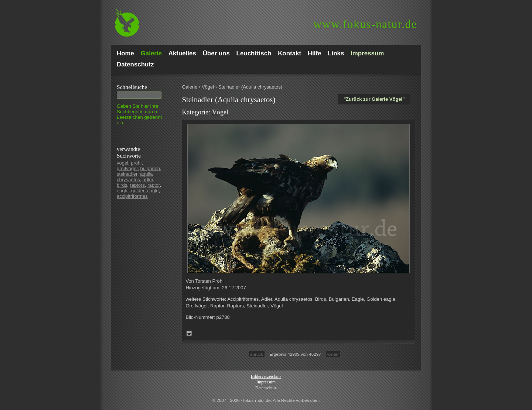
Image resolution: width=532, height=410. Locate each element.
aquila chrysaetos (135, 177)
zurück (257, 354)
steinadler (127, 174)
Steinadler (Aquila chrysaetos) (250, 87)
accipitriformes (132, 196)
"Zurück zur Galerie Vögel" (374, 99)
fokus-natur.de (365, 24)
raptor (154, 185)
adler (148, 180)
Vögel (209, 87)
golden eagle (145, 191)
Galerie (190, 87)
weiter (333, 354)
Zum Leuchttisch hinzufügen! (189, 333)
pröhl (136, 163)
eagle (123, 191)
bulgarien (150, 168)
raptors (137, 185)
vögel (122, 163)
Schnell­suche (132, 87)
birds (122, 185)
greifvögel (127, 168)
